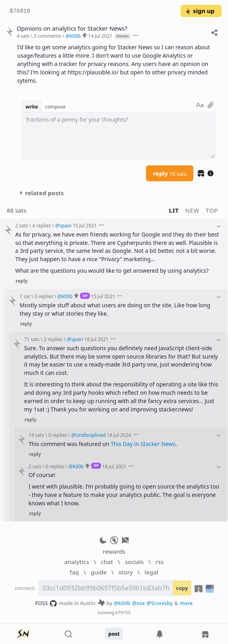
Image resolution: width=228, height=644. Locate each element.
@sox (138, 603)
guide (99, 572)
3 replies (44, 296)
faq (74, 572)
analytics (77, 562)
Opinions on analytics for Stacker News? (72, 28)
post (114, 634)
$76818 (20, 11)
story (126, 572)
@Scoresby (160, 603)
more (186, 603)
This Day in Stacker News (143, 444)
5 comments (48, 36)
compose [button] (55, 107)
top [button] (212, 210)
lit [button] (174, 210)
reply (170, 173)
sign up (200, 11)
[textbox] (119, 136)
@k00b (122, 603)
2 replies (53, 339)
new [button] (193, 210)
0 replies (57, 435)
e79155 (123, 612)
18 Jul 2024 (119, 435)
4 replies (42, 225)
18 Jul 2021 (96, 339)
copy (182, 588)
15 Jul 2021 (85, 225)
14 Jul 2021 (100, 36)
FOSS (46, 603)
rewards (114, 551)
